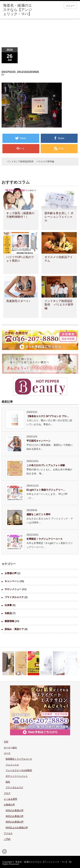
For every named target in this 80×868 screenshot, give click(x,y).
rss (4, 851)
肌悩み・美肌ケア (14, 629)
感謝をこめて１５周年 (38, 514)
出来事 (8, 605)
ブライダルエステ (14, 597)
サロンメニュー (13, 589)
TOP (6, 742)
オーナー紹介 (10, 747)
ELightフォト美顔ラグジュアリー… (46, 490)
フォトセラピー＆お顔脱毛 (19, 770)
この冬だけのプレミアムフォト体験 (46, 465)
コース (7, 753)
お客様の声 (11, 573)
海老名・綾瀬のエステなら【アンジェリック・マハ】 (42, 862)
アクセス (8, 833)
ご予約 (7, 839)
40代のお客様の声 (15, 822)
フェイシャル (12, 765)
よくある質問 (10, 799)
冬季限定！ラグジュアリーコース (45, 539)
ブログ (7, 793)
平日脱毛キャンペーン (38, 441)
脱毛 (8, 782)
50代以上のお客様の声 (17, 827)
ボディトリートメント (17, 776)
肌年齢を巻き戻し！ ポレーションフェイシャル (59, 217)
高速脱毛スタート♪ (18, 301)
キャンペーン (12, 581)
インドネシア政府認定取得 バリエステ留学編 (30, 161)
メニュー (70, 6)
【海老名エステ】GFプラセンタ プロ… (48, 416)
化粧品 (8, 613)
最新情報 (9, 621)
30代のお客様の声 (15, 816)
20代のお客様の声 (15, 810)
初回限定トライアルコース (19, 759)
